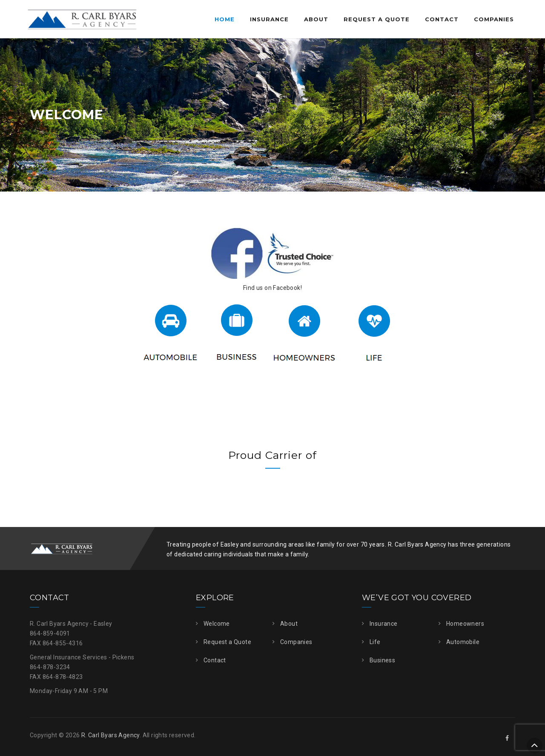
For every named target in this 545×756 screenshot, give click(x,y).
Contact (442, 19)
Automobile (463, 642)
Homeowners (465, 624)
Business (382, 660)
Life (375, 642)
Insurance (269, 19)
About (316, 19)
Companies (494, 19)
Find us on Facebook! (272, 288)
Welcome (217, 624)
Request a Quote (377, 19)
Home (225, 19)
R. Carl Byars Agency (110, 735)
